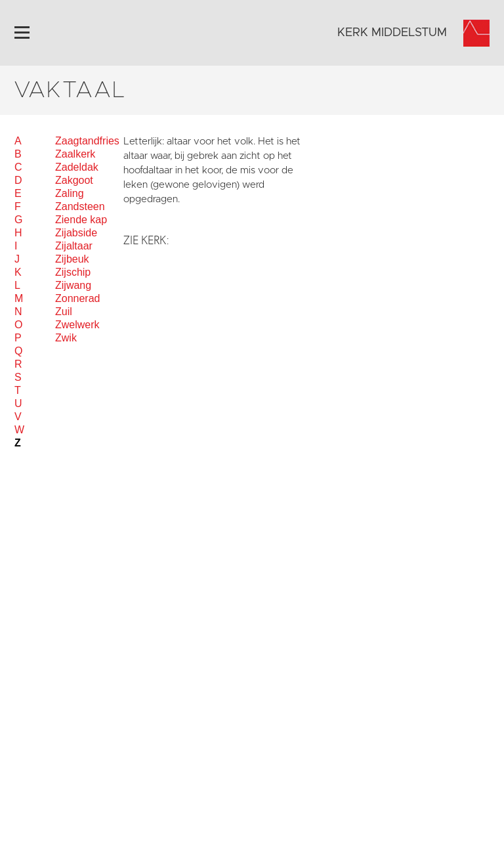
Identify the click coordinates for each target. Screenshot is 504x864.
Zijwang (73, 285)
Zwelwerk (77, 325)
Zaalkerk (75, 154)
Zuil (64, 312)
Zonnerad (78, 298)
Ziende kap (81, 220)
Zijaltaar (74, 246)
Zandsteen (80, 206)
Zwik (66, 338)
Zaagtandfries (87, 141)
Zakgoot (74, 180)
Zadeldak (77, 167)
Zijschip (73, 272)
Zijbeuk (72, 259)
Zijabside (76, 233)
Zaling (70, 193)
